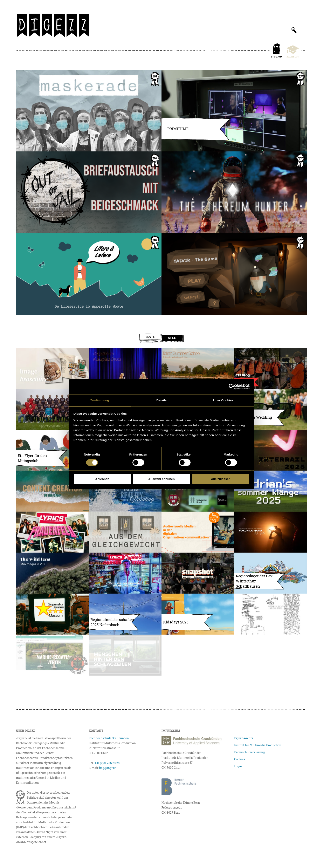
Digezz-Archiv (244, 738)
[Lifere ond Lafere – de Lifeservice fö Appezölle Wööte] (89, 274)
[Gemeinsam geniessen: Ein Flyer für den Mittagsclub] (52, 450)
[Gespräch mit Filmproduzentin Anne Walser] (125, 368)
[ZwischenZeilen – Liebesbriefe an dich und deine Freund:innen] (271, 614)
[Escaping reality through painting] (125, 491)
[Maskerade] (89, 111)
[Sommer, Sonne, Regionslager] (271, 573)
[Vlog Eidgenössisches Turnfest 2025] (271, 368)
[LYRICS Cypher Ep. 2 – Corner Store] (125, 573)
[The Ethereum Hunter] (234, 192)
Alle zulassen (221, 479)
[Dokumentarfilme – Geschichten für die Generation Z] (271, 532)
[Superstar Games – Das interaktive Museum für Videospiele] (52, 614)
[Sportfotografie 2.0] (52, 409)
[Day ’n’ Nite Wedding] (271, 409)
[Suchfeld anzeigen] (294, 30)
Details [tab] (161, 400)
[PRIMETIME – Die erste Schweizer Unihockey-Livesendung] (234, 111)
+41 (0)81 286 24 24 (107, 763)
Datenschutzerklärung (249, 752)
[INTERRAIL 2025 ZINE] (271, 450)
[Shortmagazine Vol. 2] (52, 573)
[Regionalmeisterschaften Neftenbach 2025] (125, 614)
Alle (172, 338)
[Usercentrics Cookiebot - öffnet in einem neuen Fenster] (232, 387)
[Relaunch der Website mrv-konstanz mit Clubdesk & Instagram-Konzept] (52, 655)
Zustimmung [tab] (100, 400)
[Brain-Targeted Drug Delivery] (198, 491)
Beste (150, 337)
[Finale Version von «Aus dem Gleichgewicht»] (125, 532)
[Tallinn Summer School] (198, 368)
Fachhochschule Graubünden (109, 738)
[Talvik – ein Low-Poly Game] (234, 274)
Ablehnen (102, 479)
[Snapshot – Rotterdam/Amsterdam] (198, 573)
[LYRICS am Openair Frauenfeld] (52, 532)
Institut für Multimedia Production (258, 745)
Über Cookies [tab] (223, 400)
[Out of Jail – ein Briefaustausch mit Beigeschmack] (89, 192)
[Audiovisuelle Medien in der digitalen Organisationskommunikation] (198, 532)
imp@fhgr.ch (108, 768)
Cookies (240, 759)
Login (238, 766)
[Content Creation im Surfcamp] (52, 491)
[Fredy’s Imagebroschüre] (52, 368)
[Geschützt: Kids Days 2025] (198, 614)
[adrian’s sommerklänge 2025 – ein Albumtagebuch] (271, 491)
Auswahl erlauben (161, 479)
